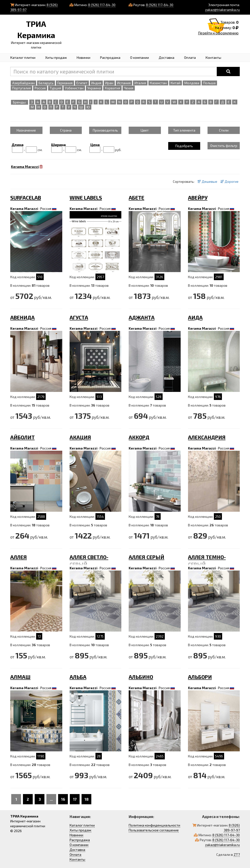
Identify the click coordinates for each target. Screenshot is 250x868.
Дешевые (207, 181)
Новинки (83, 57)
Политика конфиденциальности (154, 825)
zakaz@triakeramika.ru (222, 10)
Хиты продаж (56, 57)
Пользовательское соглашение (154, 830)
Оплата (190, 57)
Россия (46, 209)
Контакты (213, 57)
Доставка (167, 57)
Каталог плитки (23, 57)
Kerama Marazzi (24, 209)
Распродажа (110, 57)
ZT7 (237, 854)
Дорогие (229, 181)
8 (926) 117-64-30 (102, 5)
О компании (140, 57)
